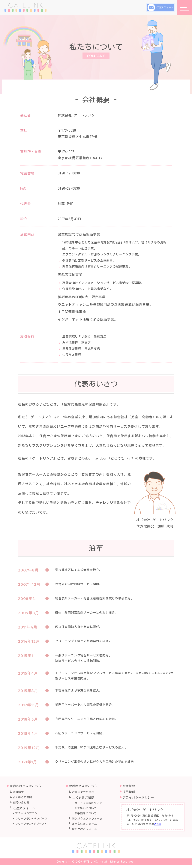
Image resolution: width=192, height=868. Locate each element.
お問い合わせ (23, 804)
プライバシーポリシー (138, 797)
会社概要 (129, 786)
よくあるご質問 (24, 798)
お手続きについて (88, 815)
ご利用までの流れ (85, 793)
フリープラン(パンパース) (34, 821)
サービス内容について (91, 804)
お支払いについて (88, 810)
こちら (158, 824)
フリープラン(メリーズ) (33, 827)
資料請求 (19, 793)
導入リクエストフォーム (90, 821)
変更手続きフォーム (87, 832)
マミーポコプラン (28, 815)
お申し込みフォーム (87, 827)
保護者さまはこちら (83, 786)
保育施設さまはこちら (25, 786)
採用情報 (129, 792)
